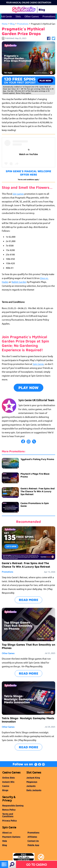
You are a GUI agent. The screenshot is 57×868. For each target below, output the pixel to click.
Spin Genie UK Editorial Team (36, 400)
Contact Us (33, 841)
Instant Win (8, 782)
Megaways (32, 782)
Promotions (49, 16)
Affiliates (32, 837)
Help (5, 841)
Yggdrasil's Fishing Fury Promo (37, 459)
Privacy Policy (9, 820)
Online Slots (9, 777)
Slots (18, 16)
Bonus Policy (9, 810)
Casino (6, 786)
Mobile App (33, 845)
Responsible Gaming (13, 805)
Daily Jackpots (34, 790)
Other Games (32, 16)
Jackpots (31, 786)
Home (5, 24)
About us (7, 832)
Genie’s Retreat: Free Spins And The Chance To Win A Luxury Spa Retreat (38, 491)
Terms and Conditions (8, 815)
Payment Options (11, 837)
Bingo (5, 790)
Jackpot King (33, 777)
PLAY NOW (28, 388)
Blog (12, 24)
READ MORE (29, 600)
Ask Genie (6, 16)
